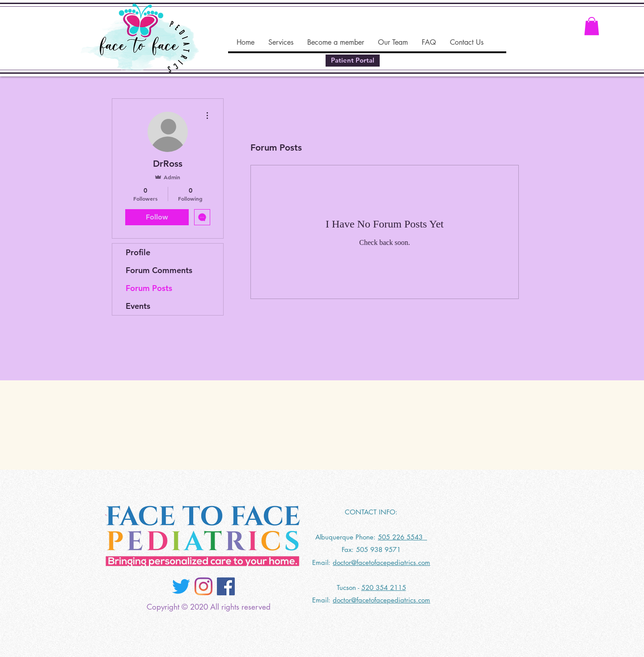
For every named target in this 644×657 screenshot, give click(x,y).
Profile (138, 252)
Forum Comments (159, 270)
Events (138, 306)
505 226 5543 (402, 537)
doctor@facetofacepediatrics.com (381, 562)
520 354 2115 (384, 588)
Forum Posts (149, 288)
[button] (592, 26)
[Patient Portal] (353, 61)
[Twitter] (181, 586)
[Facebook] (226, 586)
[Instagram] (203, 586)
